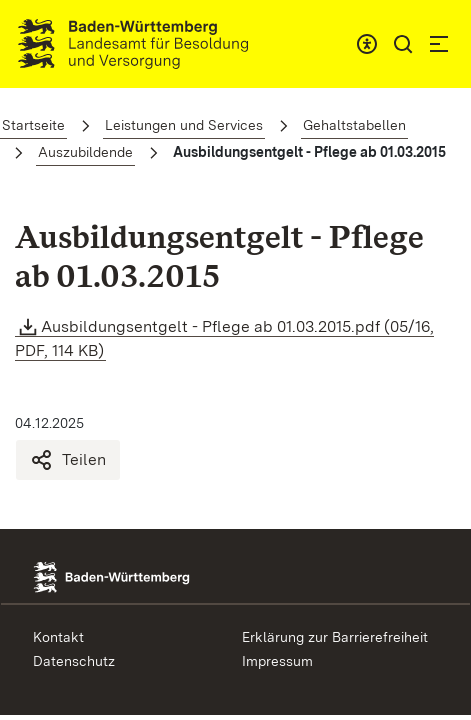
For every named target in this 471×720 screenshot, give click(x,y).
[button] (403, 44)
